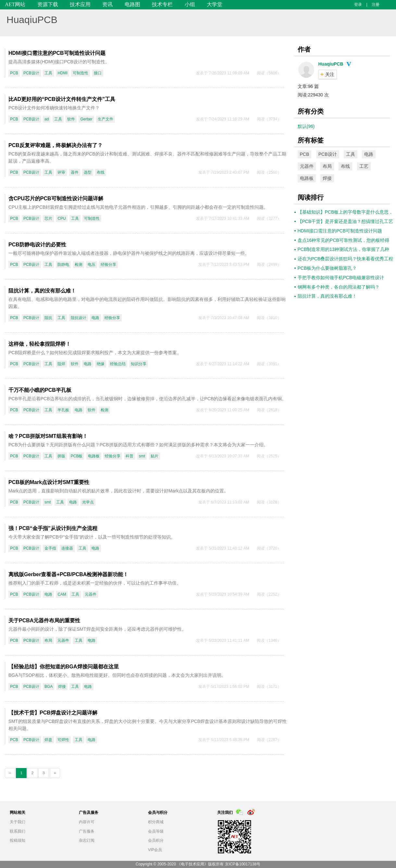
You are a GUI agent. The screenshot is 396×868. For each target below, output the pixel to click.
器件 (75, 172)
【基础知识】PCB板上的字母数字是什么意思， (346, 212)
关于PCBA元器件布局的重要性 (44, 620)
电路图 (132, 4)
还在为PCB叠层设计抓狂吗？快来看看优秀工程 (346, 259)
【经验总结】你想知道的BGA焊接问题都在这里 (64, 667)
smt (142, 456)
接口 (98, 73)
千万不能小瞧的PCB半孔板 (40, 390)
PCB (14, 73)
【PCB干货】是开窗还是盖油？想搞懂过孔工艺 (346, 221)
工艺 (364, 166)
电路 (95, 318)
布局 (48, 640)
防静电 (63, 265)
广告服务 (87, 831)
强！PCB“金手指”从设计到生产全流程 (53, 528)
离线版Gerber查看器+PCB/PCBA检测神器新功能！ (68, 574)
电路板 (94, 456)
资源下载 (48, 4)
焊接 (62, 687)
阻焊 (61, 364)
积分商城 (156, 822)
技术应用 (80, 4)
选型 (88, 172)
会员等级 (156, 831)
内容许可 (87, 822)
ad (47, 119)
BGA (49, 687)
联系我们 (18, 831)
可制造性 (80, 73)
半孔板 (63, 410)
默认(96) (306, 126)
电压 (92, 265)
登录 (358, 5)
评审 (61, 172)
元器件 (91, 594)
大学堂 (215, 4)
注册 (376, 5)
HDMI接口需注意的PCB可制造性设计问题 (57, 53)
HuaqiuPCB (32, 20)
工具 (48, 73)
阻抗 (48, 318)
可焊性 (63, 740)
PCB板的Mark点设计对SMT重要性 (49, 482)
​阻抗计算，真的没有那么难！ (42, 291)
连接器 (67, 548)
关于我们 (18, 822)
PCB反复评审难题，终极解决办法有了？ (56, 145)
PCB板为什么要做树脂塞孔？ (327, 268)
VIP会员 (155, 850)
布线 (101, 172)
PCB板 (77, 456)
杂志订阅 (87, 840)
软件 (71, 119)
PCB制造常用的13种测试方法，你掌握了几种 (343, 249)
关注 (330, 74)
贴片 (155, 456)
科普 (130, 456)
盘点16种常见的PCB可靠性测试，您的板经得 (343, 240)
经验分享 (108, 265)
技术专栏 (162, 4)
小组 (190, 4)
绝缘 (101, 364)
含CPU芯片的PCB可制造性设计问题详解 (56, 198)
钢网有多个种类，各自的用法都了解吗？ (339, 287)
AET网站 (15, 4)
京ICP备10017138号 (243, 864)
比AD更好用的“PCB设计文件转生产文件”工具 (62, 99)
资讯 (107, 4)
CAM (62, 594)
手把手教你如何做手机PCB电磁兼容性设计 (341, 278)
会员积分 (156, 840)
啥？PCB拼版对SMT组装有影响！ (48, 436)
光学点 (88, 502)
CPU (62, 218)
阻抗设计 (79, 318)
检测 (79, 265)
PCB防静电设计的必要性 (37, 245)
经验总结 (118, 364)
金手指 (50, 548)
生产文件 (105, 119)
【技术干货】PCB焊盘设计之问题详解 (53, 713)
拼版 (61, 456)
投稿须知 (18, 840)
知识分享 (139, 364)
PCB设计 (31, 73)
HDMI (62, 73)
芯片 (48, 218)
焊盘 (48, 740)
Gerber (86, 119)
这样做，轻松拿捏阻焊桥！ (40, 344)
